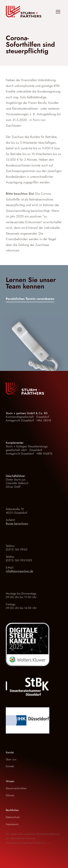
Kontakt (10, 766)
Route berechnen (17, 524)
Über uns (11, 759)
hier (48, 843)
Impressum (12, 824)
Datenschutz (13, 817)
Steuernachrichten (16, 788)
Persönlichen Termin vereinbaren (30, 299)
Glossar (10, 795)
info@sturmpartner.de (19, 571)
